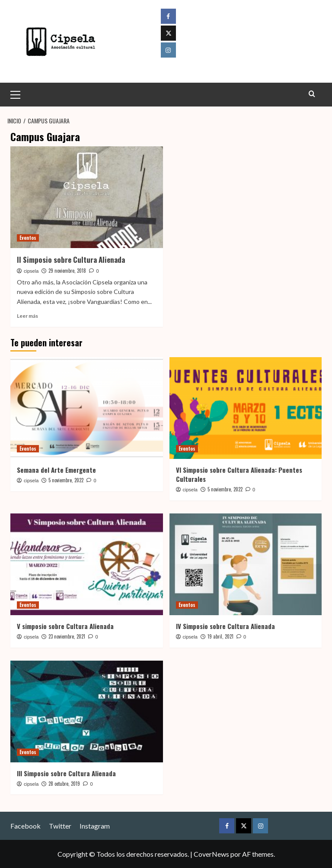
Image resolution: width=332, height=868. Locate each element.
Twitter (60, 825)
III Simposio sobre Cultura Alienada (66, 773)
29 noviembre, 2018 (67, 271)
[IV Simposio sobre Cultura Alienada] (246, 564)
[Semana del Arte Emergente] (87, 408)
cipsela (31, 271)
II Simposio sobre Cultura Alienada (71, 260)
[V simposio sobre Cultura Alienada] (87, 564)
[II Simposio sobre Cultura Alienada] (87, 197)
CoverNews (211, 854)
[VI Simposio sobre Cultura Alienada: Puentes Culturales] (246, 408)
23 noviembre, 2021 (67, 636)
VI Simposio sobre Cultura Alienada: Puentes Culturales (239, 474)
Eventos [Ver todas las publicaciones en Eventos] (28, 238)
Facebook (26, 825)
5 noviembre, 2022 (66, 480)
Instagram (95, 825)
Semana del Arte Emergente (56, 470)
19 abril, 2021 (220, 636)
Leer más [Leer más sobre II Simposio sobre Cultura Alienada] (27, 316)
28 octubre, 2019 (64, 783)
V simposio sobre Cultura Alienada (65, 626)
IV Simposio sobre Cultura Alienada (225, 626)
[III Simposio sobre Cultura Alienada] (87, 711)
